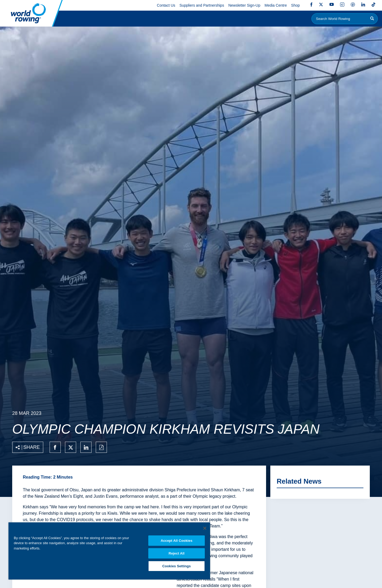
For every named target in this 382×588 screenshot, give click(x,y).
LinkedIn (363, 5)
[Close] (205, 527)
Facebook (311, 5)
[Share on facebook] (55, 447)
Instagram (342, 5)
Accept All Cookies (177, 540)
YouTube (332, 5)
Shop (295, 5)
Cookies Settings (177, 566)
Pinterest (353, 5)
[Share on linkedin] (86, 447)
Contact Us (166, 5)
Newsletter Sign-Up (244, 5)
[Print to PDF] (101, 447)
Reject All (176, 553)
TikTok (374, 5)
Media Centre (276, 5)
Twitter (321, 5)
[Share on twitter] (71, 447)
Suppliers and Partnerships (202, 5)
